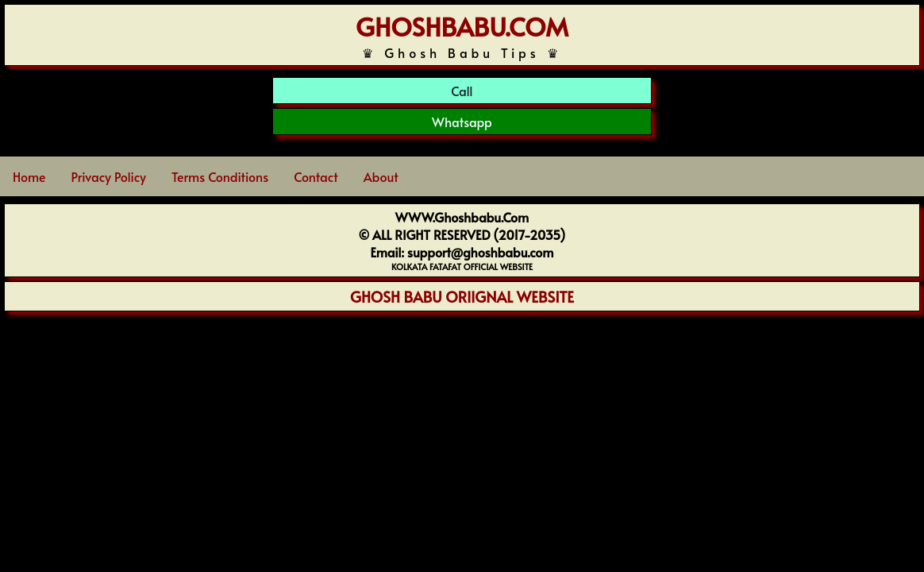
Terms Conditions (220, 176)
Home (29, 176)
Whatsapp (462, 122)
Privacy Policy (109, 176)
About (381, 176)
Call (462, 91)
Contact (316, 176)
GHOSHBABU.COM (462, 26)
